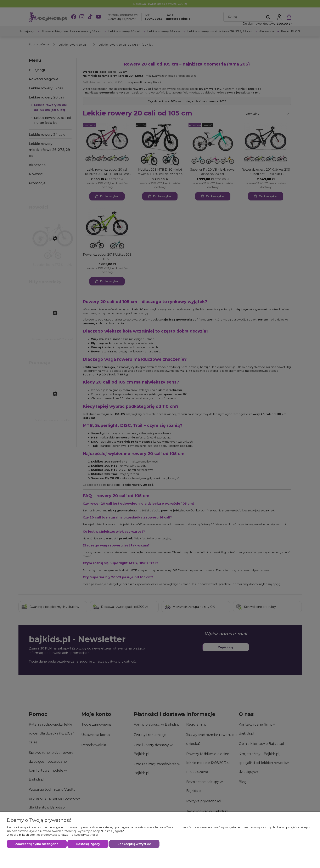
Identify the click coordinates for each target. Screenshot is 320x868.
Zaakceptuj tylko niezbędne (37, 844)
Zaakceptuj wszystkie (134, 844)
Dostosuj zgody (88, 844)
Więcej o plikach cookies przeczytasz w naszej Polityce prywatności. (52, 835)
